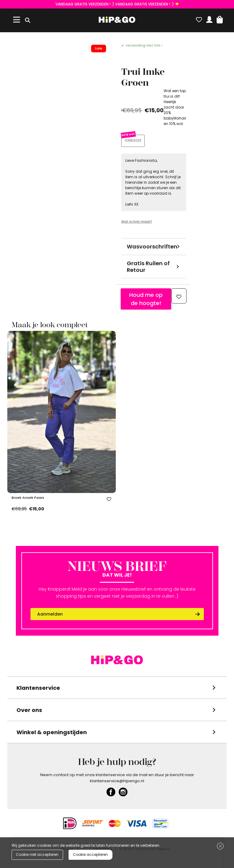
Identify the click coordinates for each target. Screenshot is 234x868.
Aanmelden (50, 614)
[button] (220, 18)
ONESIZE (133, 140)
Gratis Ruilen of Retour (148, 267)
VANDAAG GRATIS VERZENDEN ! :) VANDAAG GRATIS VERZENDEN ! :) (115, 4)
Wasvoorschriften (152, 247)
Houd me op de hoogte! (146, 299)
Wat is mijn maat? (137, 222)
